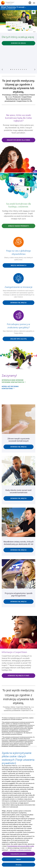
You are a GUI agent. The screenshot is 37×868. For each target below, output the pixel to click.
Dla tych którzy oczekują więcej (18, 37)
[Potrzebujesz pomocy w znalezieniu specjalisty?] (18, 327)
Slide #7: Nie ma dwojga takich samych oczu (22, 69)
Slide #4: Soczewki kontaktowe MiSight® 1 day (17, 69)
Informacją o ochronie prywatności (21, 850)
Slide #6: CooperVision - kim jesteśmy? (20, 69)
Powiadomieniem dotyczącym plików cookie (21, 846)
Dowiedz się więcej (18, 43)
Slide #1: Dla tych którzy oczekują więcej (11, 69)
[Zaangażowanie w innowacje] (18, 290)
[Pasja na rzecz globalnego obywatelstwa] (18, 253)
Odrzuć (19, 860)
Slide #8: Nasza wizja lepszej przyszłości (24, 69)
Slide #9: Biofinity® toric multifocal (26, 69)
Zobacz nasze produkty (19, 226)
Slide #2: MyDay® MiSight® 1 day (13, 69)
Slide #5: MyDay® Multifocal (18, 69)
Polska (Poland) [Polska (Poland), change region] (30, 3)
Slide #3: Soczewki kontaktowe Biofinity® (15, 69)
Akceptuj (18, 865)
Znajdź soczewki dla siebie (18, 140)
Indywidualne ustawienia (18, 854)
